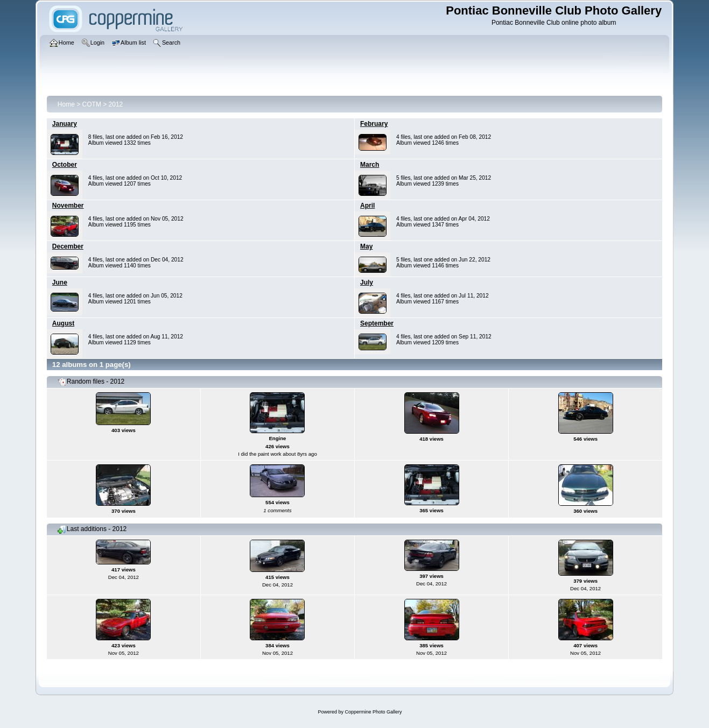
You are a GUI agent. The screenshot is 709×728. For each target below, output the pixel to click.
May (366, 246)
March (370, 165)
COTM (92, 104)
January (65, 124)
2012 (116, 104)
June (60, 282)
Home (66, 104)
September (377, 323)
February (374, 124)
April (367, 206)
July (367, 282)
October (65, 165)
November (68, 206)
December (68, 246)
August (63, 323)
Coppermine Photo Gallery (373, 712)
